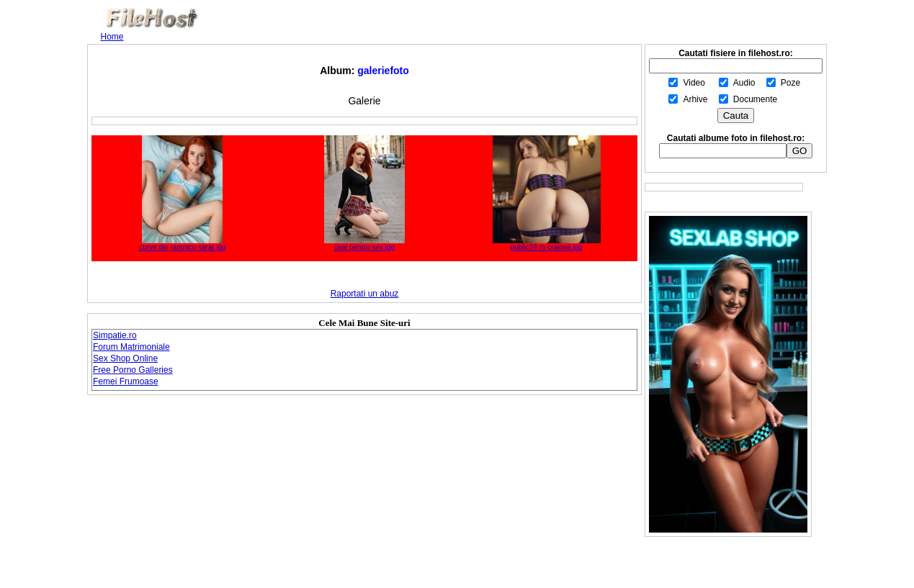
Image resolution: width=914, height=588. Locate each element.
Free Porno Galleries (133, 370)
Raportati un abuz (365, 294)
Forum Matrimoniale (131, 347)
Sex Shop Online (125, 358)
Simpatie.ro (115, 335)
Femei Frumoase (126, 381)
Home (112, 37)
